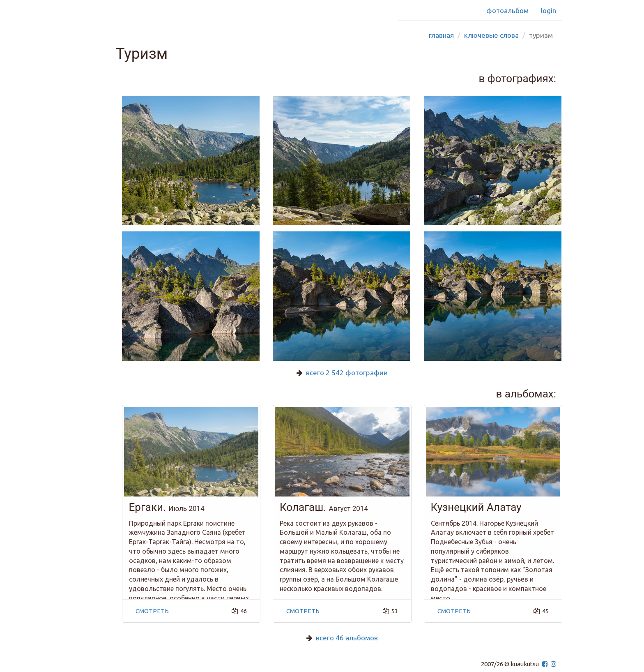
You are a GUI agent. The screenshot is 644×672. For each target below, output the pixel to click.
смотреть (152, 611)
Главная (441, 35)
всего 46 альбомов (347, 638)
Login (549, 10)
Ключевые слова (491, 35)
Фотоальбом (507, 10)
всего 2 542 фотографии (347, 373)
